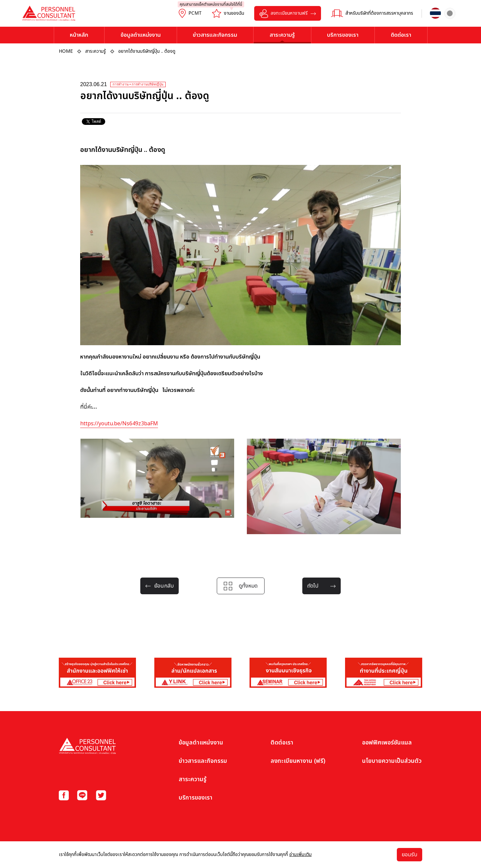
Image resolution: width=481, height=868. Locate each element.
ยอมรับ (410, 855)
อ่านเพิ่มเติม (300, 854)
